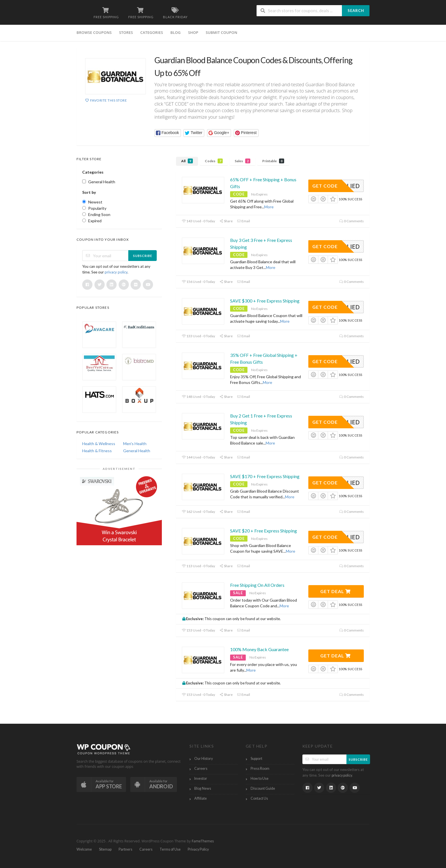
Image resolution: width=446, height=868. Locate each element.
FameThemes (203, 841)
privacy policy (116, 272)
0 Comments (352, 221)
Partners (125, 849)
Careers (201, 769)
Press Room (260, 769)
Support (256, 759)
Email (243, 221)
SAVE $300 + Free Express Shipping (265, 301)
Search (356, 11)
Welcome (84, 849)
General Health (137, 451)
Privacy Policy (198, 849)
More (269, 207)
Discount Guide (263, 788)
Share (226, 221)
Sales (242, 161)
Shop (193, 32)
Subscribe (143, 256)
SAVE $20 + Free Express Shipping (264, 531)
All (187, 161)
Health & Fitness (97, 451)
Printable (273, 161)
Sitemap (105, 849)
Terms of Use (170, 849)
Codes (214, 161)
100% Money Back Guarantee (259, 649)
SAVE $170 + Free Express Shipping (265, 476)
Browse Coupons (94, 32)
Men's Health (135, 444)
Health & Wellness (99, 444)
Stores (126, 32)
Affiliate (201, 798)
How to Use (260, 778)
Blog (175, 32)
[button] (168, 133)
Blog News (203, 788)
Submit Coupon (221, 32)
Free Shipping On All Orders (257, 585)
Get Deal (335, 591)
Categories (152, 32)
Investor (201, 778)
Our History (204, 759)
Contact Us (259, 798)
